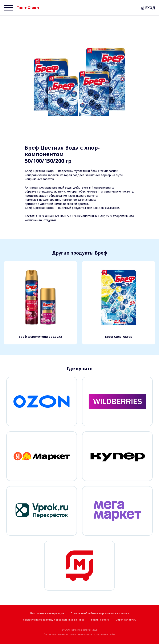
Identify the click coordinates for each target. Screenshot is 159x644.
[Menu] (9, 8)
